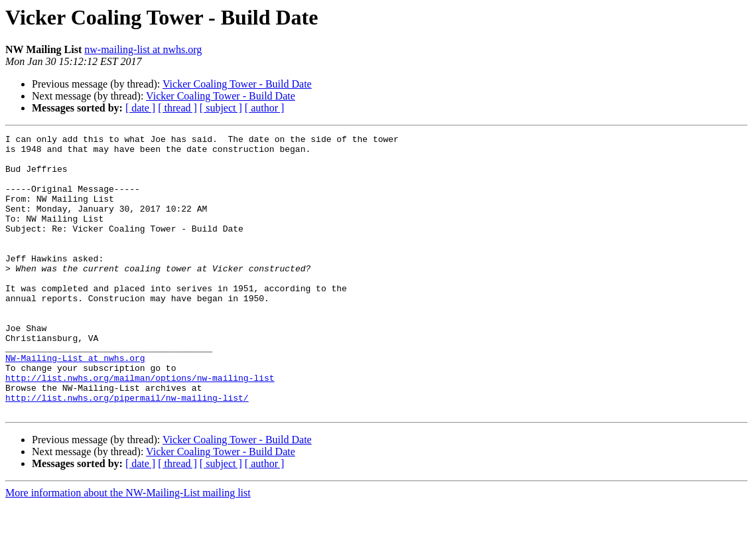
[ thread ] (177, 108)
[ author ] (265, 108)
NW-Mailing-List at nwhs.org (75, 403)
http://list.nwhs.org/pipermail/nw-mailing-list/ (127, 451)
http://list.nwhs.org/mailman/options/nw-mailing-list (140, 427)
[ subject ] (221, 108)
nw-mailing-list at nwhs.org (143, 49)
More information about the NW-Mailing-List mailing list (128, 548)
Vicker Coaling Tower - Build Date (237, 84)
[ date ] (140, 108)
